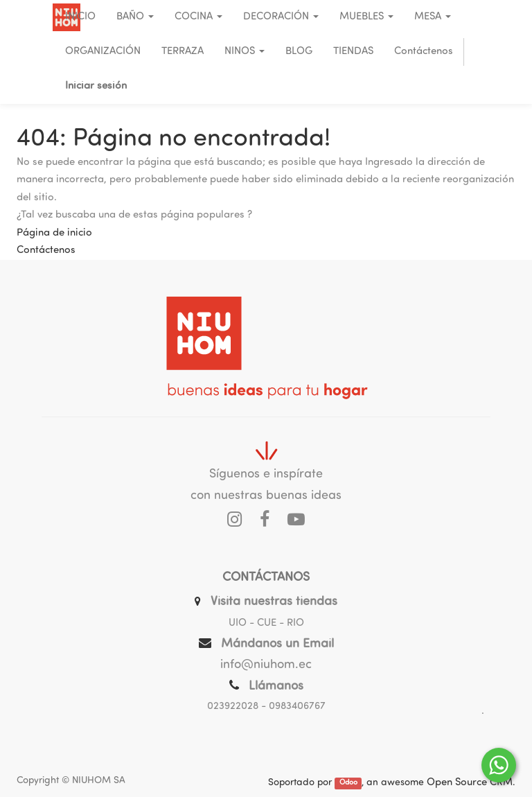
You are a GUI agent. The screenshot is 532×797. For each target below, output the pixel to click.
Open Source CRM (470, 783)
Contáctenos (46, 251)
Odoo (348, 783)
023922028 (233, 707)
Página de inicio (54, 233)
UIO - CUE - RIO (266, 623)
